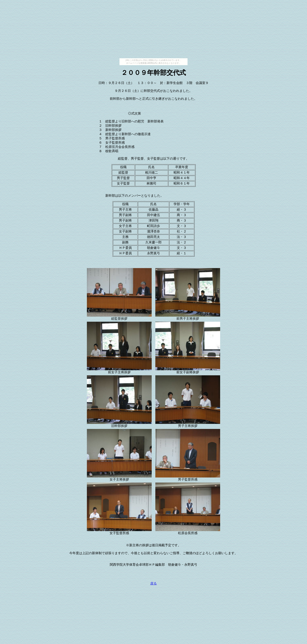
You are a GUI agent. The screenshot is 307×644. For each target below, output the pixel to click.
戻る (153, 583)
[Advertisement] (153, 30)
